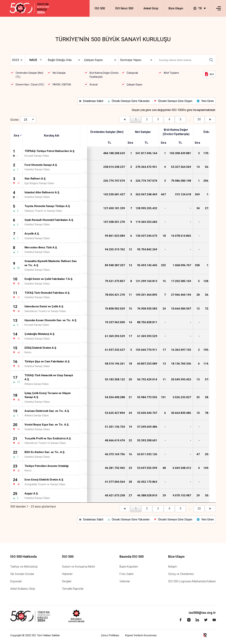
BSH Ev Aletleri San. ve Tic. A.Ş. (45, 452)
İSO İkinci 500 (124, 8)
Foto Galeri (127, 574)
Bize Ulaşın (176, 8)
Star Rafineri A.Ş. (35, 179)
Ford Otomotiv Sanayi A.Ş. (41, 165)
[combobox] (18, 60)
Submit (211, 60)
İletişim (173, 567)
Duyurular (16, 581)
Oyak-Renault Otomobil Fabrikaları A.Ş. (49, 220)
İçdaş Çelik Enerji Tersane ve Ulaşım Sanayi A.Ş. (48, 395)
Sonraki (210, 119)
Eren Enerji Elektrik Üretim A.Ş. (44, 480)
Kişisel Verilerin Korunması (141, 635)
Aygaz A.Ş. (31, 493)
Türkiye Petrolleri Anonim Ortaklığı (47, 466)
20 (199, 119)
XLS (212, 74)
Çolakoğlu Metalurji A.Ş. (40, 334)
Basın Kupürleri (129, 567)
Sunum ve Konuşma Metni (78, 567)
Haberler (67, 574)
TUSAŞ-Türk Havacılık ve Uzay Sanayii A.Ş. (49, 377)
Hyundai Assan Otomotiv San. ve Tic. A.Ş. (51, 320)
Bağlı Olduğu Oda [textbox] (60, 60)
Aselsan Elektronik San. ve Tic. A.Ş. (47, 411)
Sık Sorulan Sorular (22, 574)
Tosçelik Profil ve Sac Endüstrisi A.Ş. (48, 438)
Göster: (23, 120)
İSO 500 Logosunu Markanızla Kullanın (192, 581)
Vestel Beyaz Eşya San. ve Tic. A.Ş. (47, 425)
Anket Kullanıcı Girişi (23, 589)
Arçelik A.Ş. (32, 234)
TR (198, 8)
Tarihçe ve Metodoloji (24, 567)
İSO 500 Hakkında (24, 557)
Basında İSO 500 (132, 557)
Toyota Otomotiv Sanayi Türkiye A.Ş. (47, 206)
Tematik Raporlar (73, 589)
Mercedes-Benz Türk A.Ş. (41, 247)
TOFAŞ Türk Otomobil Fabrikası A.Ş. (47, 293)
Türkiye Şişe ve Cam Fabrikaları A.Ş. (47, 361)
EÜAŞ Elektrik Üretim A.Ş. (41, 348)
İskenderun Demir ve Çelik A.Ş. (44, 306)
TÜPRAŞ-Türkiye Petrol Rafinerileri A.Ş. (50, 151)
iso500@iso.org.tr (202, 613)
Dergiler (67, 581)
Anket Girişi (151, 8)
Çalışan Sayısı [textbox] (93, 60)
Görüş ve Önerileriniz (181, 574)
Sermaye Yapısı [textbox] (131, 60)
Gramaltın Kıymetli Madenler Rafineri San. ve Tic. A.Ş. (51, 263)
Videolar (125, 581)
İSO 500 (100, 8)
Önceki (125, 119)
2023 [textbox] (15, 60)
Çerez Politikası (110, 635)
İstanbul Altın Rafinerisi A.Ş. (42, 192)
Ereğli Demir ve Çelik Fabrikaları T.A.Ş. (49, 279)
